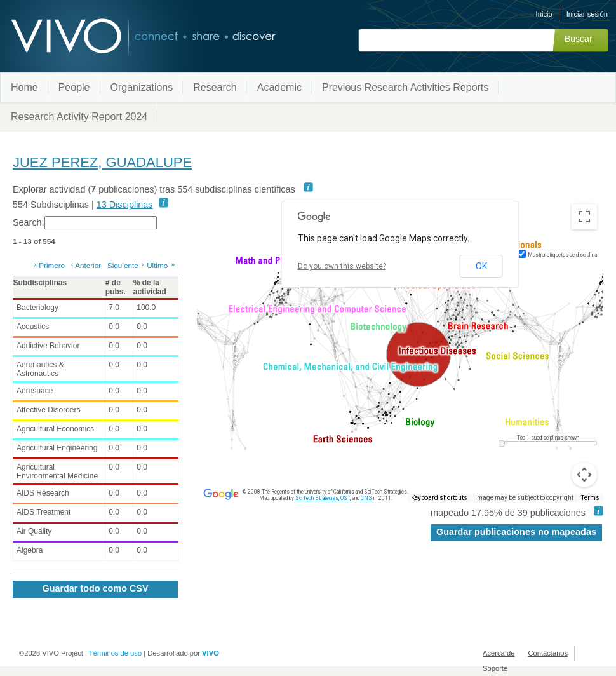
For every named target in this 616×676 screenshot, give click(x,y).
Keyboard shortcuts (439, 498)
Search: (85, 223)
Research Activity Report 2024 (79, 117)
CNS (366, 498)
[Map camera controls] (584, 475)
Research (215, 87)
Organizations (142, 87)
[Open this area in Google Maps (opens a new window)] (221, 494)
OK (481, 266)
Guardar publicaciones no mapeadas (516, 532)
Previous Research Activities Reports (405, 87)
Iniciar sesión (587, 14)
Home (24, 87)
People (74, 87)
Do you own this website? (342, 266)
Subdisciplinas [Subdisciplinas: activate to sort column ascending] (40, 283)
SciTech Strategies (317, 498)
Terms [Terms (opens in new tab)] (590, 498)
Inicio (544, 14)
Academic (279, 87)
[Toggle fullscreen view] (584, 217)
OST (345, 498)
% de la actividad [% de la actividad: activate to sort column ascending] (150, 287)
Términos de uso (115, 653)
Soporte (495, 668)
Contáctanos (548, 653)
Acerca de (499, 653)
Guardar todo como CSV (95, 588)
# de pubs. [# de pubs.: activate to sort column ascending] (116, 287)
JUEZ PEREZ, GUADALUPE (102, 162)
